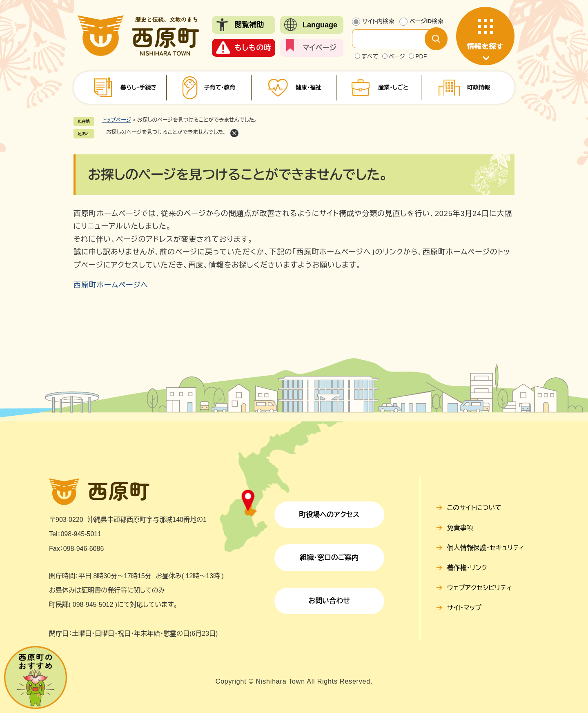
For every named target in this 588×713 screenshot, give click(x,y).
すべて (370, 56)
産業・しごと (393, 87)
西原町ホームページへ (111, 285)
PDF (421, 56)
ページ (397, 56)
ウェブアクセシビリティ (480, 588)
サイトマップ (464, 608)
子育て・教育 (219, 87)
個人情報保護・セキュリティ (486, 548)
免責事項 (460, 528)
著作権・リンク (467, 568)
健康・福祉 (308, 87)
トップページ (117, 120)
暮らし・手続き (138, 87)
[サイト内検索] (395, 39)
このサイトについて (474, 508)
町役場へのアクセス (329, 515)
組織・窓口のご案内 (329, 558)
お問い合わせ (329, 601)
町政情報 (479, 87)
